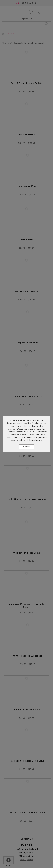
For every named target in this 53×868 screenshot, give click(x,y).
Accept (27, 447)
